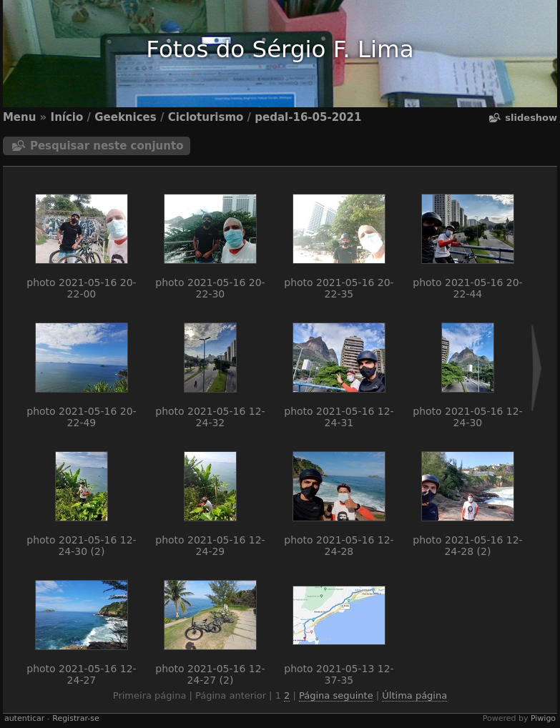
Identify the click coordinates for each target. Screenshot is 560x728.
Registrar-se (75, 718)
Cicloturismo (206, 117)
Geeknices (125, 117)
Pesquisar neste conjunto (107, 146)
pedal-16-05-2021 (308, 117)
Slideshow (531, 118)
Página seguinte (336, 695)
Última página (414, 695)
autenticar (24, 718)
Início (67, 117)
